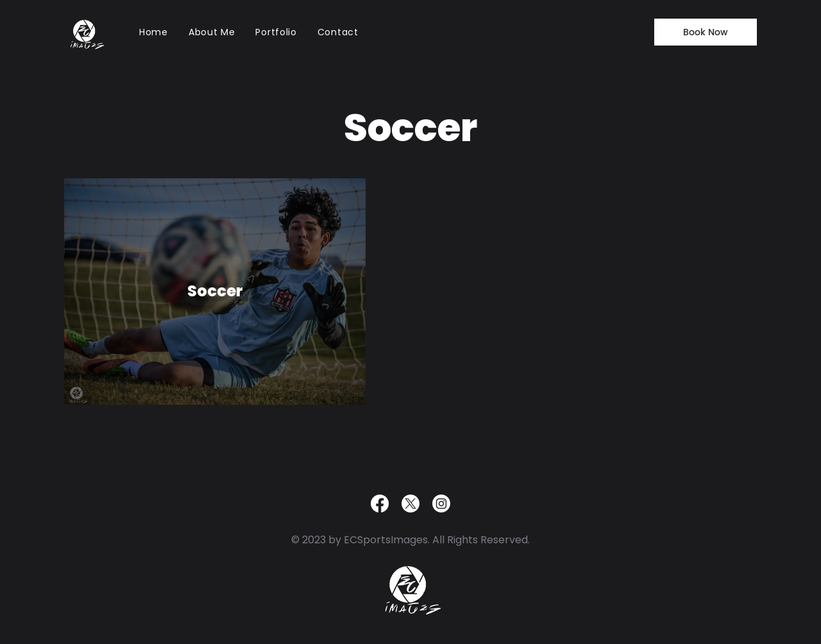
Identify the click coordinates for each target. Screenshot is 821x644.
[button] (276, 32)
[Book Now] (706, 32)
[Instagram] (441, 504)
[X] (410, 504)
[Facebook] (380, 504)
